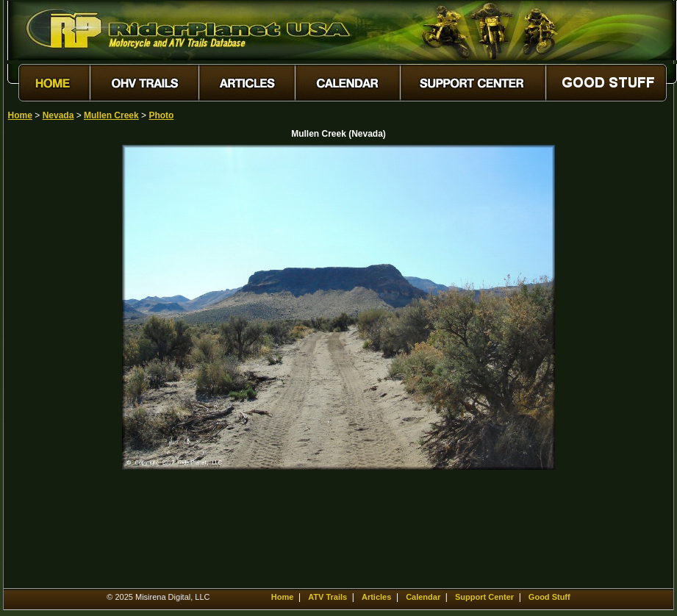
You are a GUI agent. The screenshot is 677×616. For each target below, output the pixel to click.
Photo (161, 115)
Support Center (484, 597)
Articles (376, 597)
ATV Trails (327, 597)
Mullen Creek (111, 115)
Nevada (58, 115)
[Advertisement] (60, 365)
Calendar (423, 597)
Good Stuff (549, 597)
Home (20, 115)
